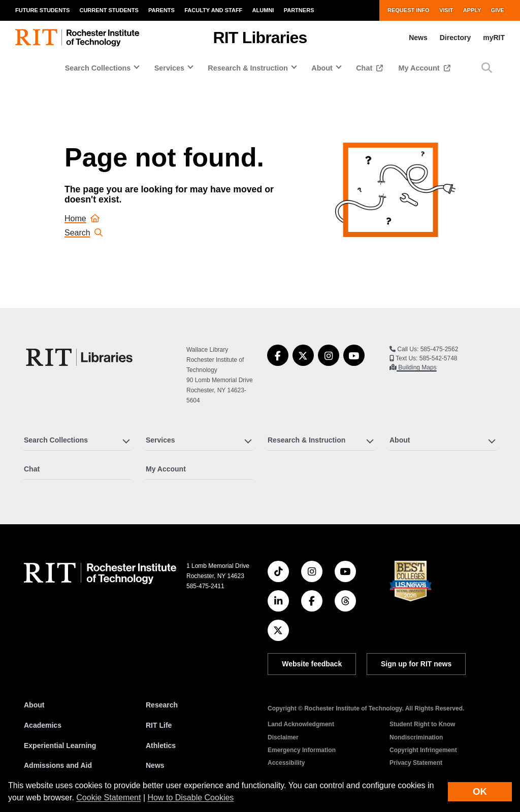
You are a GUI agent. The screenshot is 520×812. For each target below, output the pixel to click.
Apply (472, 10)
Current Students (109, 10)
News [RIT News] (155, 765)
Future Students (42, 10)
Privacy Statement (416, 763)
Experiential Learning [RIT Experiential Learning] (60, 746)
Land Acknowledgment (301, 724)
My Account (420, 68)
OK (480, 791)
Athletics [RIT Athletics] (161, 746)
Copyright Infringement (423, 750)
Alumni (263, 10)
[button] (487, 68)
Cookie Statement (108, 798)
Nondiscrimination (416, 737)
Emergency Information (302, 750)
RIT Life (159, 725)
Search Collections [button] (98, 68)
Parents (161, 10)
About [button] (322, 68)
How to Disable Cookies (191, 798)
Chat (365, 68)
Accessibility (286, 763)
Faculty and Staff (213, 10)
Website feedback (312, 664)
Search (84, 233)
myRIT (494, 38)
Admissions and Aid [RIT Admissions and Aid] (58, 765)
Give (498, 10)
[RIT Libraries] (80, 357)
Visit (446, 10)
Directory (455, 38)
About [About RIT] (34, 705)
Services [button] (169, 68)
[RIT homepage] (77, 38)
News (418, 38)
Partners (299, 10)
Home (82, 218)
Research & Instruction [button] (248, 68)
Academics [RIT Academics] (43, 725)
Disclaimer (283, 737)
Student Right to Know (422, 724)
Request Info (409, 10)
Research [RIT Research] (162, 705)
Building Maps (417, 367)
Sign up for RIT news (416, 664)
